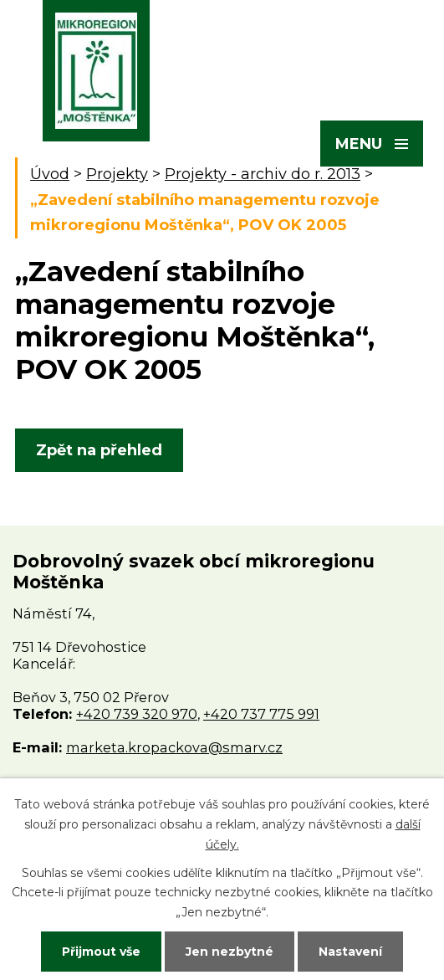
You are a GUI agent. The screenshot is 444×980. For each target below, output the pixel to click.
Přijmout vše (101, 952)
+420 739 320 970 (137, 714)
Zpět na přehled (99, 450)
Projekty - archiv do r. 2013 (263, 174)
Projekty (117, 174)
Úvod (50, 174)
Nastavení (350, 952)
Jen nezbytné (230, 952)
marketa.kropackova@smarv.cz (174, 747)
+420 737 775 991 (261, 714)
